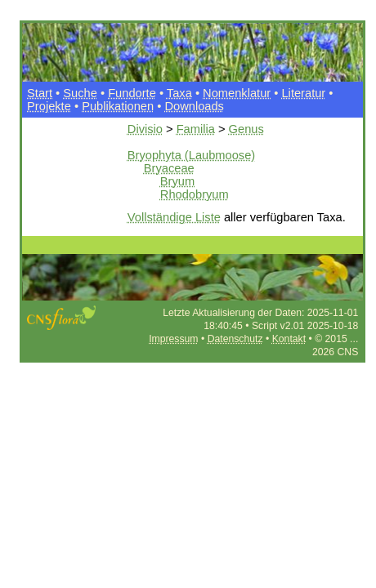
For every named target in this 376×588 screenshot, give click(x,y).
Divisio (145, 129)
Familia (196, 129)
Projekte (49, 106)
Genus (246, 129)
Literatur (303, 93)
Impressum (173, 339)
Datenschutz (235, 339)
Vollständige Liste (174, 217)
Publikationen (118, 106)
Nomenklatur (237, 93)
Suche (80, 93)
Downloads (194, 106)
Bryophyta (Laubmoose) (191, 155)
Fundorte (132, 93)
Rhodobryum (195, 194)
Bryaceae (169, 168)
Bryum (177, 181)
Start (40, 93)
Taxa (179, 93)
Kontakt (289, 339)
